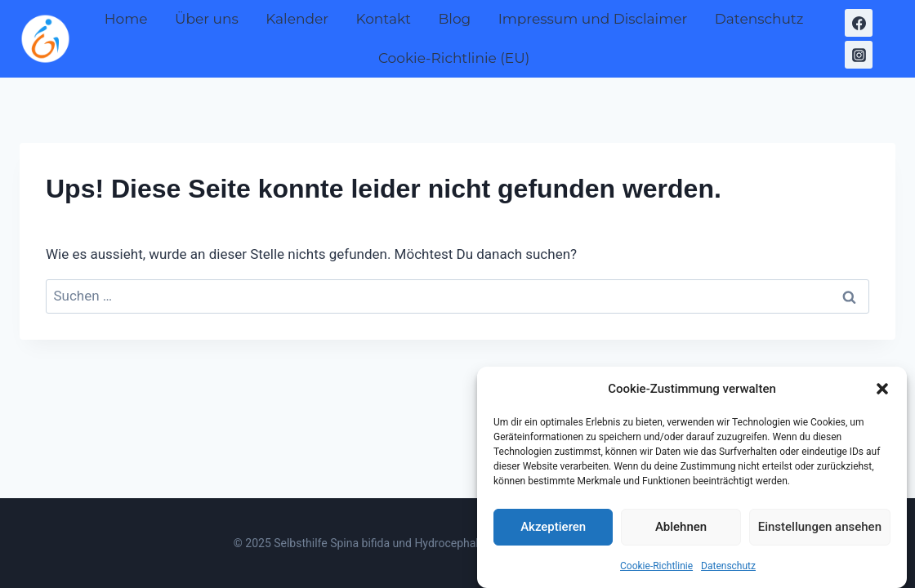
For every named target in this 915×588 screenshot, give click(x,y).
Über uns (207, 19)
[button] (882, 392)
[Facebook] (859, 23)
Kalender (297, 19)
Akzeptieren (553, 530)
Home (126, 19)
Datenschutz (728, 569)
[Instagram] (859, 55)
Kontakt (384, 19)
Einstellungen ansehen (820, 530)
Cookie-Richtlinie (656, 569)
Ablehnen (681, 530)
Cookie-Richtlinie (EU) (454, 58)
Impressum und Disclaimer (593, 19)
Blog (455, 19)
